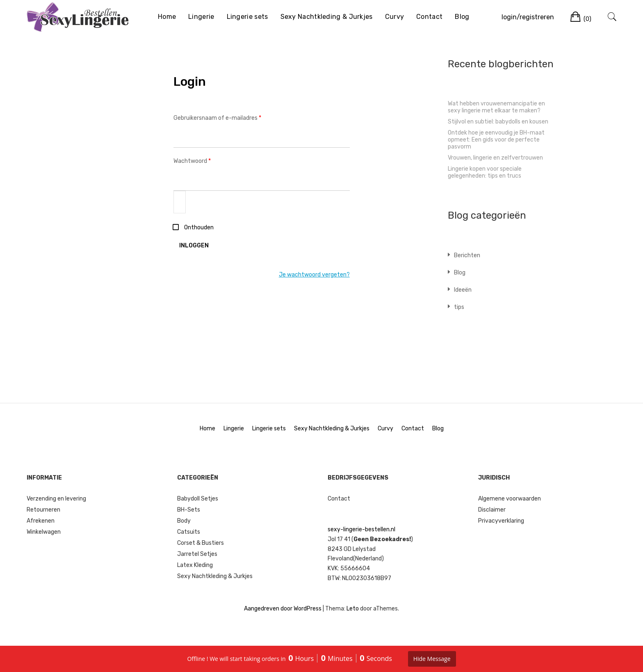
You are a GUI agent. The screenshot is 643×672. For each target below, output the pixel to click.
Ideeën (463, 290)
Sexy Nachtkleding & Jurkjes (327, 17)
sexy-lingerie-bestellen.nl (361, 529)
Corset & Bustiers (201, 543)
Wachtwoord (201, 160)
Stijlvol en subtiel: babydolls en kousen (498, 122)
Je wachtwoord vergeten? (314, 275)
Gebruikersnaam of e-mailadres (227, 117)
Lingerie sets (247, 17)
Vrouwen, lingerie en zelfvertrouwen (495, 158)
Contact (429, 17)
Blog (462, 17)
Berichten (467, 255)
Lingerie (201, 17)
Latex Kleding (195, 565)
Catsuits (189, 532)
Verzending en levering (56, 499)
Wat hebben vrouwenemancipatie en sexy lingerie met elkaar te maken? (496, 107)
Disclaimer (492, 510)
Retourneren (43, 510)
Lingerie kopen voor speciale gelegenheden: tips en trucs (485, 172)
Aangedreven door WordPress (283, 609)
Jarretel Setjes (197, 554)
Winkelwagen (44, 532)
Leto (353, 609)
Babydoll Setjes (198, 499)
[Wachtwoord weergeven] (180, 202)
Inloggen (194, 246)
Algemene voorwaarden (510, 499)
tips (459, 307)
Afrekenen (41, 521)
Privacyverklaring (501, 521)
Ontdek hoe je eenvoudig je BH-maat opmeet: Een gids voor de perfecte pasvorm (496, 140)
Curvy (395, 17)
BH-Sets (189, 510)
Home (167, 17)
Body (184, 521)
